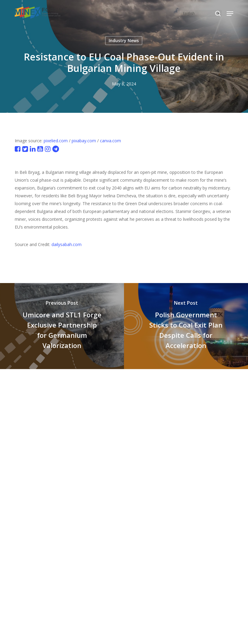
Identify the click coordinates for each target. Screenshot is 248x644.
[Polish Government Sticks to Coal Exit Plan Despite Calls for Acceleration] (186, 326)
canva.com (110, 141)
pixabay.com (84, 141)
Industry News (124, 40)
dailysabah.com (67, 244)
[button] (230, 14)
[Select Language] (201, 13)
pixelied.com (56, 141)
